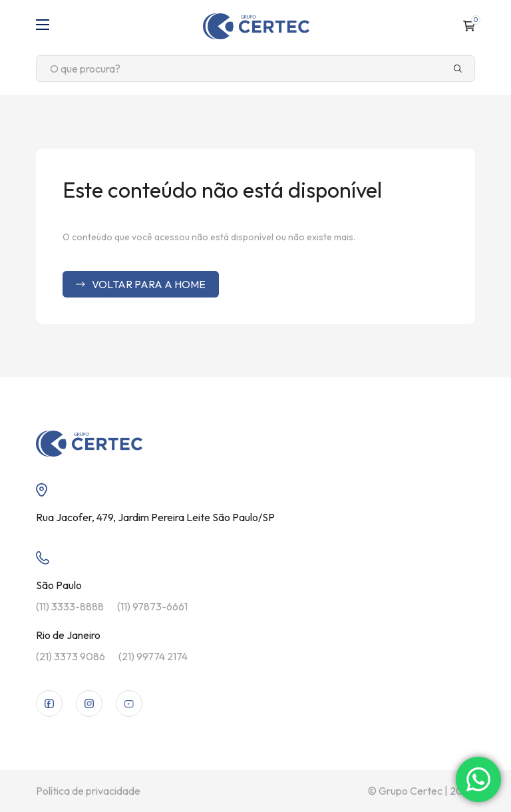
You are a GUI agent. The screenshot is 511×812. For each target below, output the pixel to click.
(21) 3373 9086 (71, 656)
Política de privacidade (88, 791)
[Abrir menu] (43, 26)
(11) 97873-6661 (152, 606)
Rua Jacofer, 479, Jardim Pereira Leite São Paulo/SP (155, 517)
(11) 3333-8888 (70, 606)
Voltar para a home (141, 284)
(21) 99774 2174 (153, 656)
